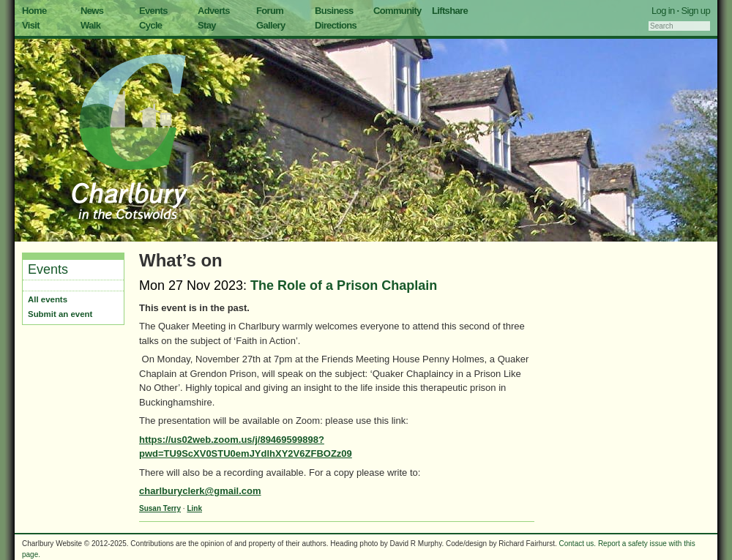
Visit (31, 25)
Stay (207, 25)
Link (194, 508)
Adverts (214, 11)
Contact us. (578, 544)
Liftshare (450, 11)
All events (48, 299)
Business (334, 11)
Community (397, 11)
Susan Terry (160, 508)
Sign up (695, 11)
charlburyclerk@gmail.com (200, 491)
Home (34, 11)
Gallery (271, 25)
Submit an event (60, 314)
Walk (90, 25)
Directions (336, 25)
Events (153, 11)
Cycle (150, 25)
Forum (270, 11)
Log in (663, 11)
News (92, 11)
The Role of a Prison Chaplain (344, 285)
